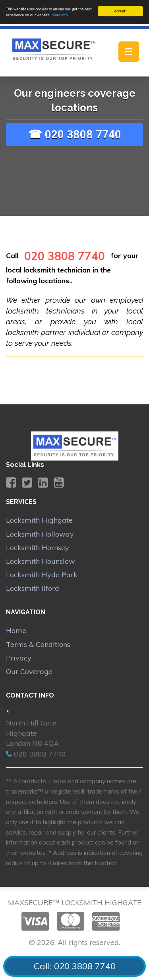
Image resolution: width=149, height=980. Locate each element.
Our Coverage (29, 671)
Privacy (19, 658)
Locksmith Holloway (40, 534)
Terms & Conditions (38, 644)
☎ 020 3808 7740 (75, 134)
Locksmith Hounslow (41, 561)
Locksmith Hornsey (38, 547)
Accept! (120, 11)
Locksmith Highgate (39, 520)
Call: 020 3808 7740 (75, 966)
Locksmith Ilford (33, 588)
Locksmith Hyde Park (42, 575)
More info (59, 15)
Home (16, 630)
